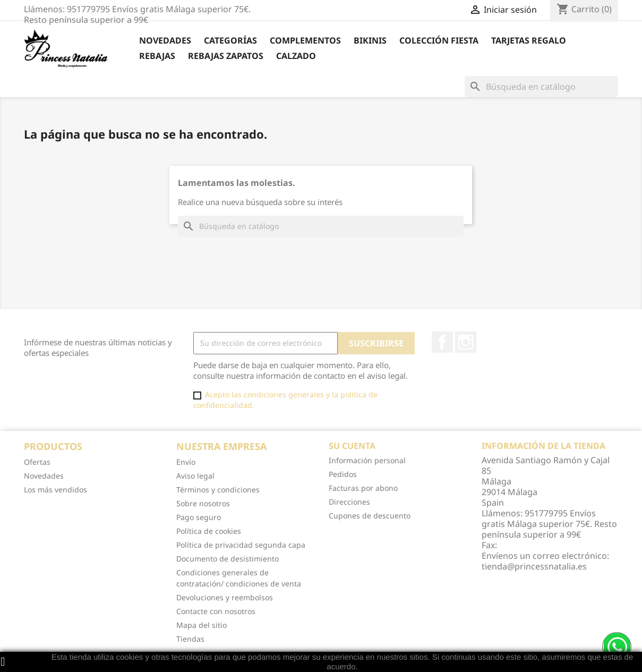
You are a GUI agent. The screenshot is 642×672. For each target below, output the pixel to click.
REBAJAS (157, 56)
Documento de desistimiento (228, 559)
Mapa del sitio (202, 625)
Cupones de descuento (370, 516)
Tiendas (190, 639)
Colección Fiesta (439, 40)
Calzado (296, 56)
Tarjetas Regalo (529, 40)
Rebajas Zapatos (226, 56)
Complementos (305, 40)
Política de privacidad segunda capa (241, 545)
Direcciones (349, 502)
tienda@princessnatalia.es (534, 566)
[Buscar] (541, 87)
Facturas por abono (363, 488)
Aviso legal (195, 476)
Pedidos (343, 474)
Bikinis (370, 40)
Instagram (466, 342)
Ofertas (37, 462)
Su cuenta (352, 446)
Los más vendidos (55, 490)
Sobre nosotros (203, 503)
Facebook (442, 342)
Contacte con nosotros (216, 611)
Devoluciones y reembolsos (225, 597)
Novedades (165, 40)
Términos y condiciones (218, 490)
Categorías (230, 40)
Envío (186, 462)
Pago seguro (199, 517)
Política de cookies (209, 531)
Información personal (367, 460)
